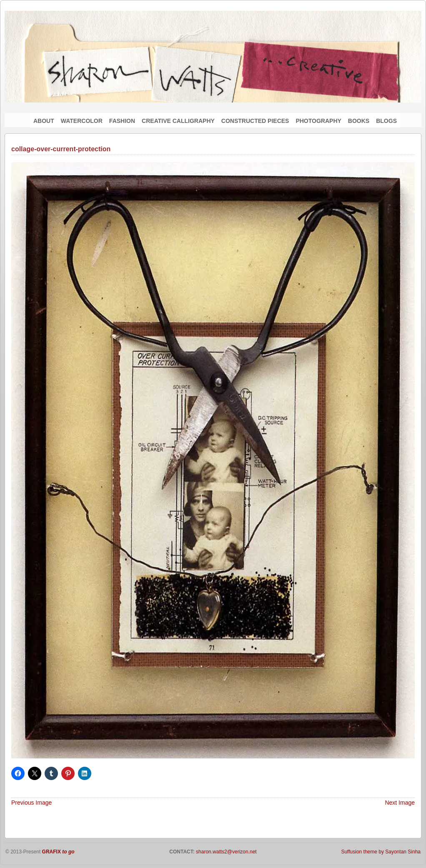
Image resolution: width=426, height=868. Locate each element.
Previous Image (31, 803)
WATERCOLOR (82, 121)
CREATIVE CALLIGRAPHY (178, 121)
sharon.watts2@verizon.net (226, 852)
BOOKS (359, 121)
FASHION (122, 121)
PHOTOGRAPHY (318, 121)
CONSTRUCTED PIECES (255, 121)
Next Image (400, 803)
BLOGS (386, 121)
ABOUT (44, 121)
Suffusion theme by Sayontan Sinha (381, 852)
